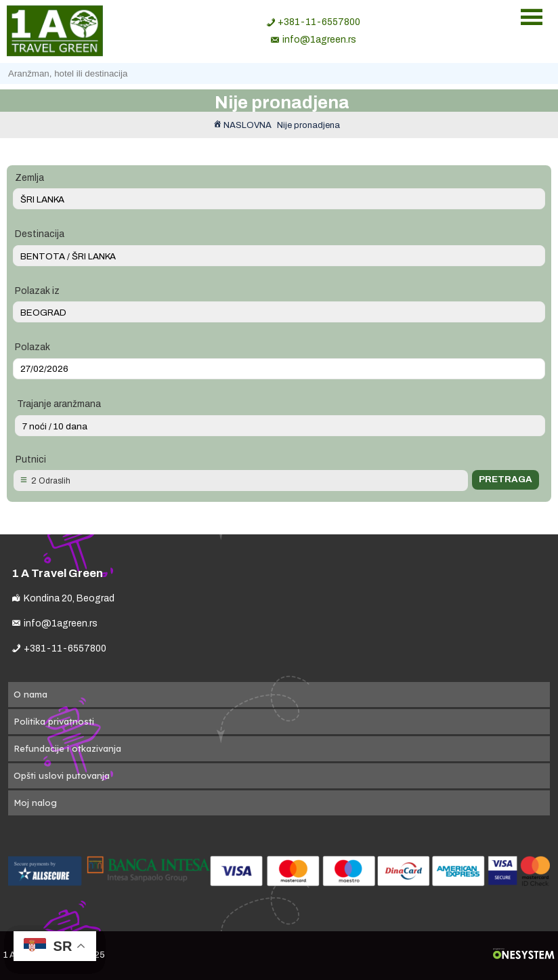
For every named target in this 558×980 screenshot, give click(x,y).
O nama (30, 694)
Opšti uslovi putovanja (62, 775)
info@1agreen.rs (319, 40)
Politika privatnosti (54, 721)
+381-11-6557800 (319, 22)
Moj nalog (35, 803)
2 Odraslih (51, 481)
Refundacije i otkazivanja (67, 748)
